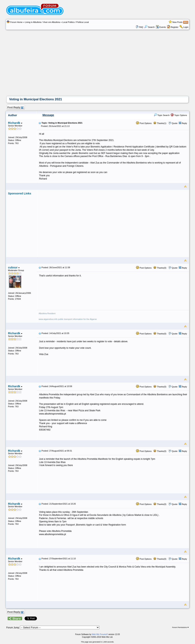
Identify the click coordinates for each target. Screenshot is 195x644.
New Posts (177, 22)
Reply (184, 123)
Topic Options (179, 115)
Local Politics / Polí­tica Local (76, 22)
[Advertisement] (97, 68)
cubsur (14, 267)
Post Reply (15, 107)
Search (149, 27)
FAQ (141, 27)
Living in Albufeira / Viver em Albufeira (42, 22)
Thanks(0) (160, 268)
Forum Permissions (180, 627)
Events (161, 27)
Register (175, 27)
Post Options (144, 123)
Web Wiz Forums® (100, 634)
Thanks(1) (160, 123)
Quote (175, 123)
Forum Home (16, 22)
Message (48, 115)
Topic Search (162, 115)
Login (186, 27)
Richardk (15, 123)
